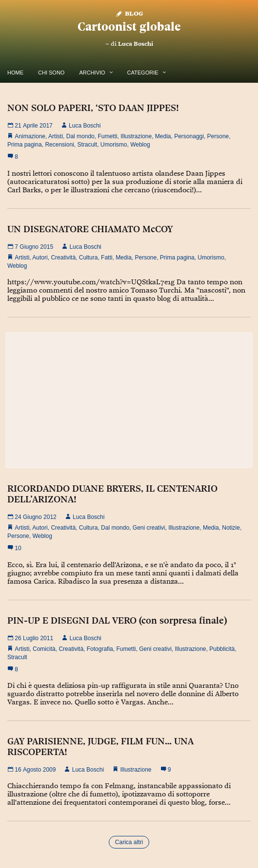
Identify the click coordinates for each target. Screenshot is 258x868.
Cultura (89, 258)
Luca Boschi (136, 44)
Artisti (56, 136)
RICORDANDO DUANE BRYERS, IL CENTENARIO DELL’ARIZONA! (112, 494)
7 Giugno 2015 (30, 247)
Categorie (143, 73)
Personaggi (189, 136)
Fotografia (100, 649)
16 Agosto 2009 (31, 770)
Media (163, 136)
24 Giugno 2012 (32, 517)
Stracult (87, 145)
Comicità (44, 649)
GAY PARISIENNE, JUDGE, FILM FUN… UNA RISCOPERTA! (100, 746)
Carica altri (129, 842)
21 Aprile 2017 (30, 126)
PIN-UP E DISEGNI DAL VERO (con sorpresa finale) (117, 620)
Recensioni (59, 145)
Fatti (107, 258)
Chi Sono (51, 73)
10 (14, 548)
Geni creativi (149, 528)
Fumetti (107, 136)
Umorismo (114, 145)
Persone (218, 136)
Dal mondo (80, 136)
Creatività (63, 258)
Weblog (140, 145)
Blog (129, 13)
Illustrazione (136, 136)
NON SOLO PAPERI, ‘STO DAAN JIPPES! (93, 108)
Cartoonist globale (129, 27)
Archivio (92, 73)
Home (15, 73)
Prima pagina (25, 145)
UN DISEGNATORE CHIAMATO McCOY (90, 229)
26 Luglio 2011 (30, 638)
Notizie (231, 528)
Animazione (30, 136)
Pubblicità (222, 649)
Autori (40, 258)
